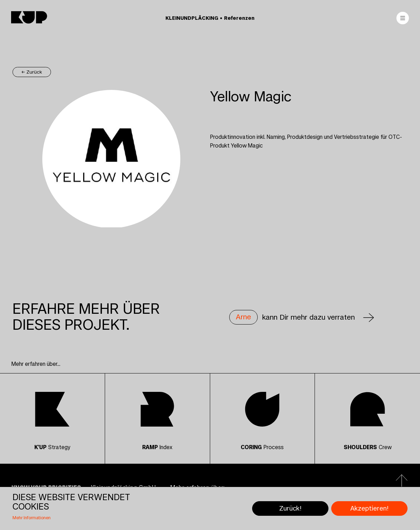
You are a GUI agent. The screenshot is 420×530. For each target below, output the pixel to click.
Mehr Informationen (32, 518)
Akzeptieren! (369, 508)
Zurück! (290, 508)
